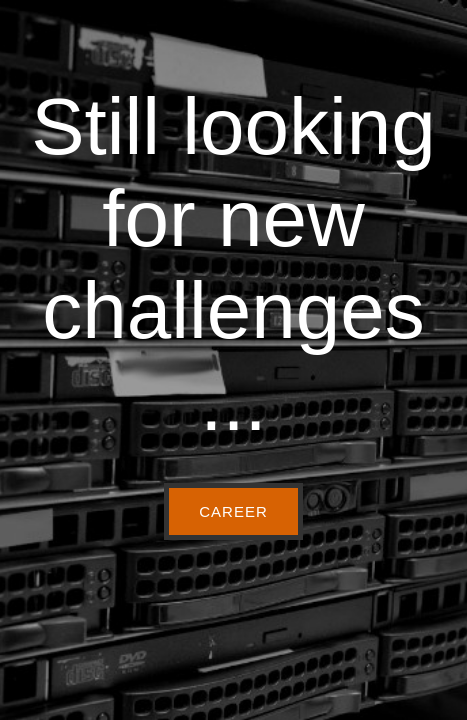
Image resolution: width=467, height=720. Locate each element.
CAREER (233, 511)
